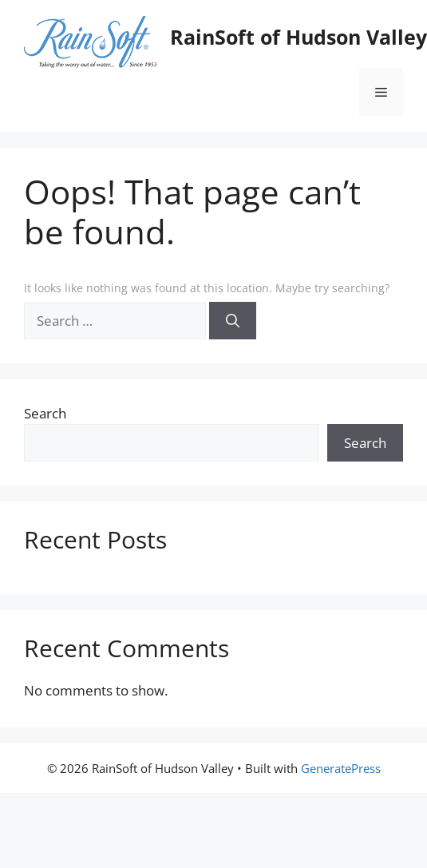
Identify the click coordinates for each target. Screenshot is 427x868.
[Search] (233, 321)
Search (45, 413)
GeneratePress (341, 768)
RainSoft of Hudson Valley (299, 37)
